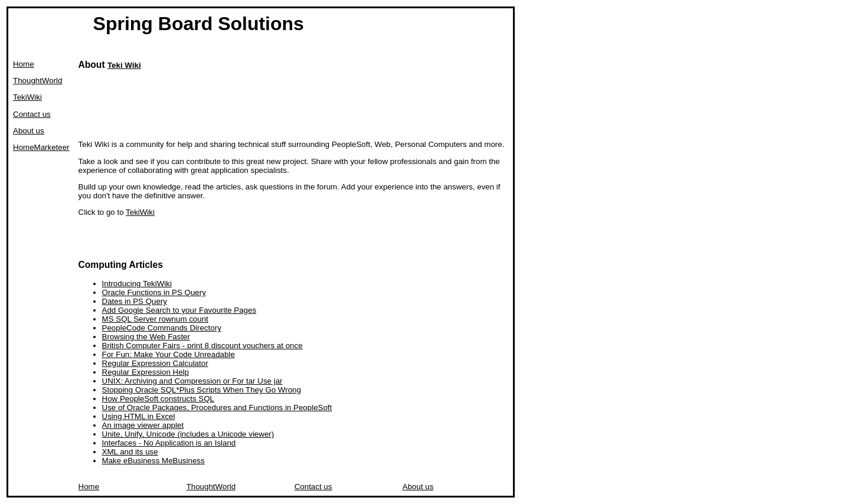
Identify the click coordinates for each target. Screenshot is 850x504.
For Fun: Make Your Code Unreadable (169, 354)
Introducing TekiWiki (137, 284)
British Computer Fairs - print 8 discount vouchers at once (202, 346)
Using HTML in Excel (139, 416)
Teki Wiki (124, 65)
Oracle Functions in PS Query (154, 292)
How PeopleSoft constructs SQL (158, 399)
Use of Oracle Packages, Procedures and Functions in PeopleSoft (217, 408)
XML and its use (130, 452)
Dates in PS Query (135, 301)
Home (24, 64)
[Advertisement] (293, 106)
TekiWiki (27, 97)
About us (29, 131)
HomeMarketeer (41, 147)
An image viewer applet (143, 425)
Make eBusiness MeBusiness (153, 461)
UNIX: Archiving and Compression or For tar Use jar (192, 381)
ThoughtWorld (37, 81)
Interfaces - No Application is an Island (169, 443)
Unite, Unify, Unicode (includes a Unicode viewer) (188, 434)
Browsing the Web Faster (146, 337)
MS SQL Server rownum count (155, 319)
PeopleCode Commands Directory (162, 328)
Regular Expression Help (146, 372)
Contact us (32, 114)
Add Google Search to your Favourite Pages (179, 310)
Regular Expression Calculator (155, 363)
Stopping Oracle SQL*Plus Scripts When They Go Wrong (202, 390)
